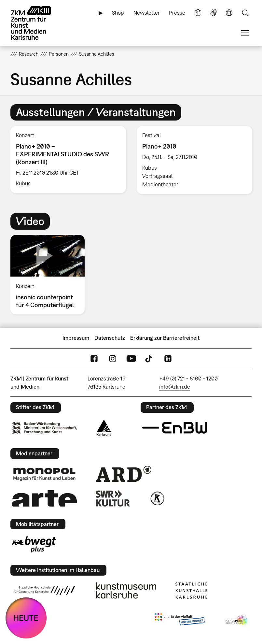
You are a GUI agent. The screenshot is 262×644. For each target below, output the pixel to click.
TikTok (149, 358)
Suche (245, 13)
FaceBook (94, 358)
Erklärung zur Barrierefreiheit (165, 338)
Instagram (113, 358)
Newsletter (147, 13)
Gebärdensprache (214, 13)
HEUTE (26, 618)
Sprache (229, 13)
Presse (177, 13)
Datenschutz (110, 338)
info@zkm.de (175, 387)
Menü (245, 33)
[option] (68, 160)
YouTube (131, 358)
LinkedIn (168, 358)
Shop (118, 13)
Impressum (76, 338)
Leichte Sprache (198, 13)
